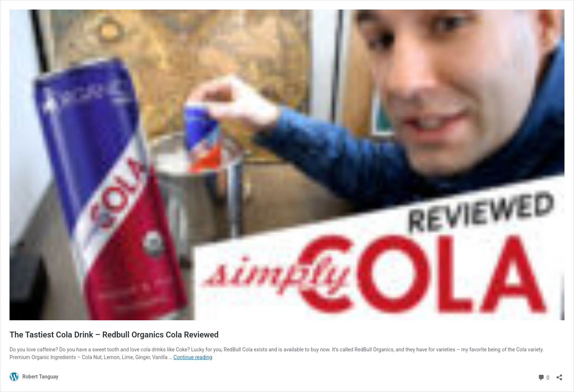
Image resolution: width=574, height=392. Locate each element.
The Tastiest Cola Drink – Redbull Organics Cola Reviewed (114, 335)
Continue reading (193, 357)
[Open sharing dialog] (559, 375)
